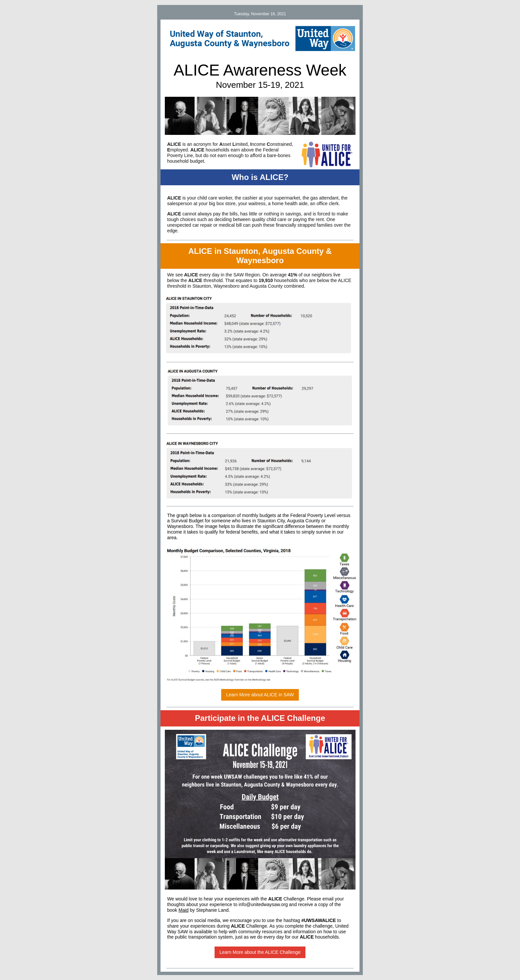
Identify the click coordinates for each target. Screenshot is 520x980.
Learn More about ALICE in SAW (260, 695)
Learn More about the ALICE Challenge (260, 952)
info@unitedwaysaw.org (263, 904)
